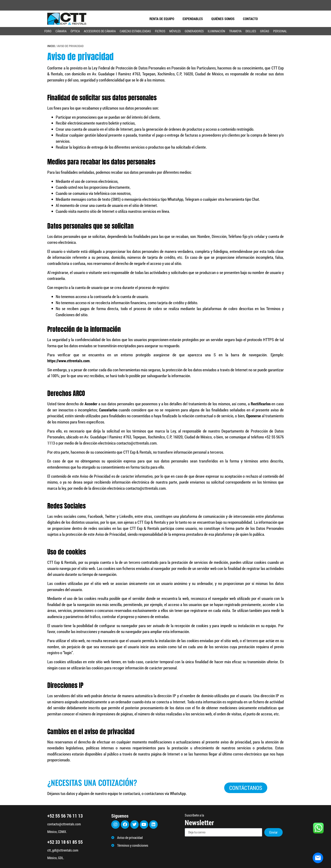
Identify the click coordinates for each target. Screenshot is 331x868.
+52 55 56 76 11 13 (65, 816)
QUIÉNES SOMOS (223, 19)
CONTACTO (250, 19)
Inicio (51, 45)
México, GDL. (56, 858)
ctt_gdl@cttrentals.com (63, 850)
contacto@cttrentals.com (64, 824)
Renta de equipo (162, 19)
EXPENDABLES (193, 19)
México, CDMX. (57, 832)
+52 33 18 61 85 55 (65, 842)
